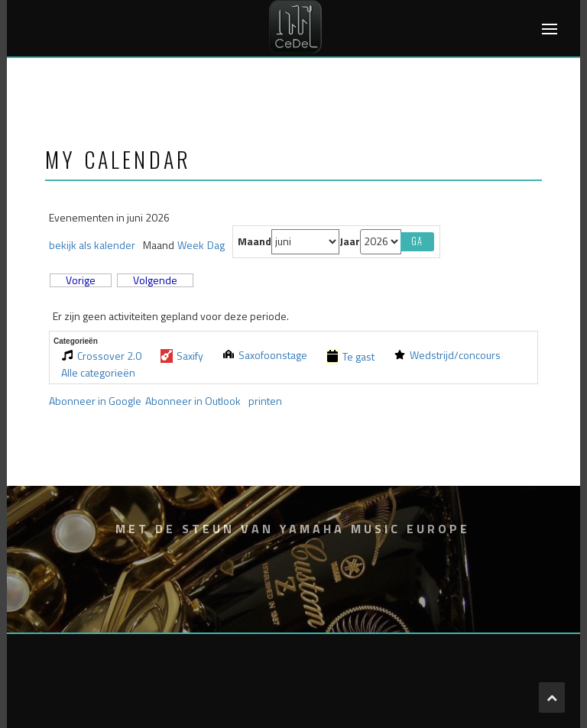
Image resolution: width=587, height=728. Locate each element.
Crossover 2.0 (101, 356)
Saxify (182, 356)
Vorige (81, 280)
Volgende (155, 280)
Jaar (350, 241)
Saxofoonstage (265, 355)
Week (191, 245)
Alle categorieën (98, 373)
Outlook (193, 401)
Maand (255, 241)
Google (95, 401)
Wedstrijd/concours (447, 355)
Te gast (350, 357)
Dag (216, 245)
